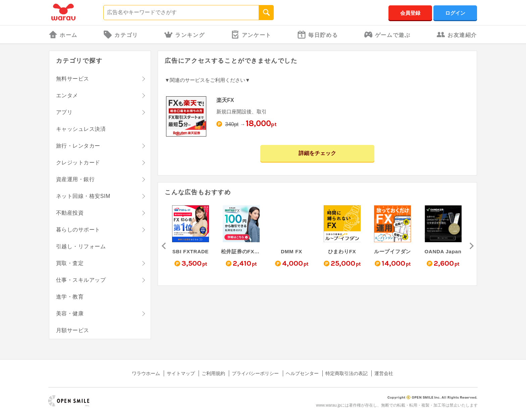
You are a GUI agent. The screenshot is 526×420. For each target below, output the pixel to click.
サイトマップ (181, 373)
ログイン (455, 13)
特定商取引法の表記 (347, 373)
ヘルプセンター (302, 373)
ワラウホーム (146, 373)
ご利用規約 (213, 373)
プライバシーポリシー (255, 373)
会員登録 (410, 13)
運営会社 (384, 373)
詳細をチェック (317, 153)
